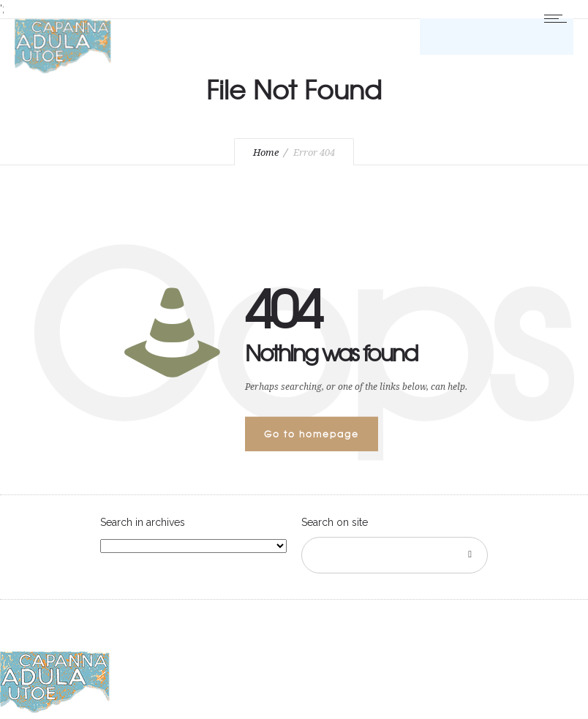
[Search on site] (395, 555)
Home (266, 153)
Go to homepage (312, 434)
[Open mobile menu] (559, 18)
